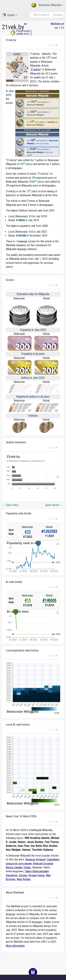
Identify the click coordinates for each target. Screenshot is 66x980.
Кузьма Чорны (37, 875)
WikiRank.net (57, 24)
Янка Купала (24, 879)
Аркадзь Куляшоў (36, 859)
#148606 (49, 600)
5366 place (37, 182)
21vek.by (36, 69)
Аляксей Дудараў (43, 864)
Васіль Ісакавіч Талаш (18, 867)
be (26, 24)
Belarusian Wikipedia (47, 5)
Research (58, 15)
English (10, 15)
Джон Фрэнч (54, 505)
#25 (28, 532)
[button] (49, 45)
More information (15, 946)
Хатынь (23, 875)
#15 (28, 600)
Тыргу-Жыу (10, 505)
